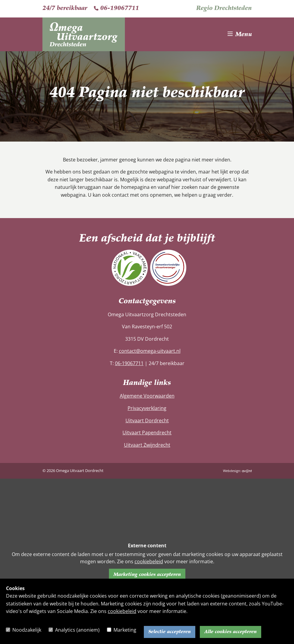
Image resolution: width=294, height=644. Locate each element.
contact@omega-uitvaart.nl (150, 351)
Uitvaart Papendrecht (147, 433)
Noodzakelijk (27, 630)
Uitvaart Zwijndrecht (147, 445)
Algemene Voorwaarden (147, 396)
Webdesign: (237, 471)
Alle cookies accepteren (231, 632)
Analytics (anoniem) (77, 630)
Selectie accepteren (170, 632)
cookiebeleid (122, 611)
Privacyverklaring (147, 408)
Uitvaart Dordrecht (147, 420)
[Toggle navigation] (240, 34)
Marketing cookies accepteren (147, 575)
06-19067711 (116, 8)
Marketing (125, 630)
